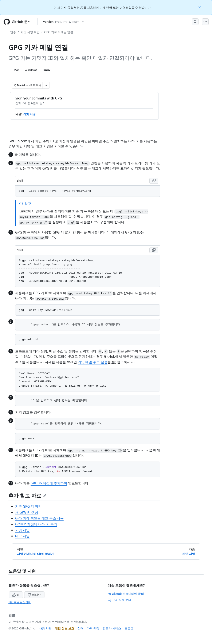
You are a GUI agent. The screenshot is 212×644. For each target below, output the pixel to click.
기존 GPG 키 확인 (28, 506)
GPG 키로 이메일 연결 (59, 32)
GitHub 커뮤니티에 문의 (126, 594)
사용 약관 (45, 628)
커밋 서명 (29, 114)
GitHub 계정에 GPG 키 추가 (36, 524)
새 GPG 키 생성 (27, 512)
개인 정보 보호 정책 (19, 602)
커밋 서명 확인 (30, 32)
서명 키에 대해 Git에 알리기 (35, 554)
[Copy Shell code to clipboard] (154, 181)
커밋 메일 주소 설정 (93, 362)
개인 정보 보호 (64, 628)
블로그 (129, 628)
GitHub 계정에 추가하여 (49, 483)
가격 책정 (93, 628)
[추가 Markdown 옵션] (46, 85)
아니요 (34, 595)
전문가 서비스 (112, 628)
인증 (13, 32)
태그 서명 (22, 536)
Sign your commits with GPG (39, 98)
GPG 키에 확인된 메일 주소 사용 (39, 518)
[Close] (200, 7)
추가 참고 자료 (27, 495)
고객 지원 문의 (119, 600)
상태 (81, 628)
